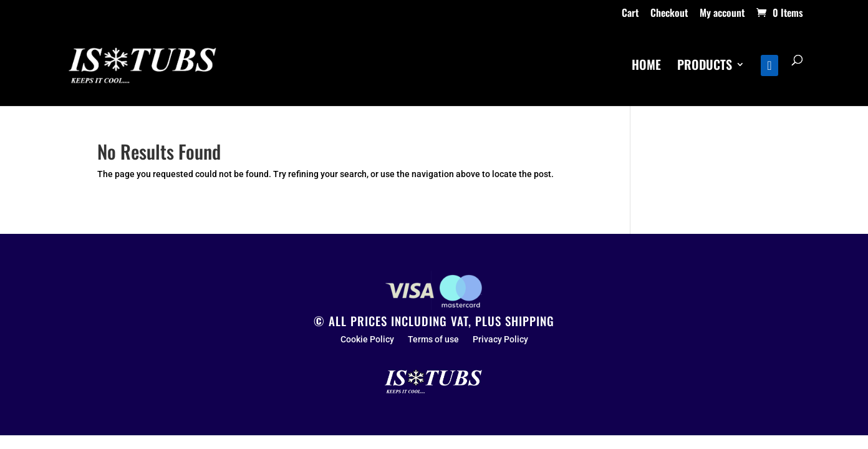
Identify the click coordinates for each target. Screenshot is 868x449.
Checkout (669, 14)
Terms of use (433, 340)
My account (722, 14)
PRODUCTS (705, 67)
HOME (646, 67)
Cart (630, 14)
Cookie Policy (367, 340)
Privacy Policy (500, 340)
